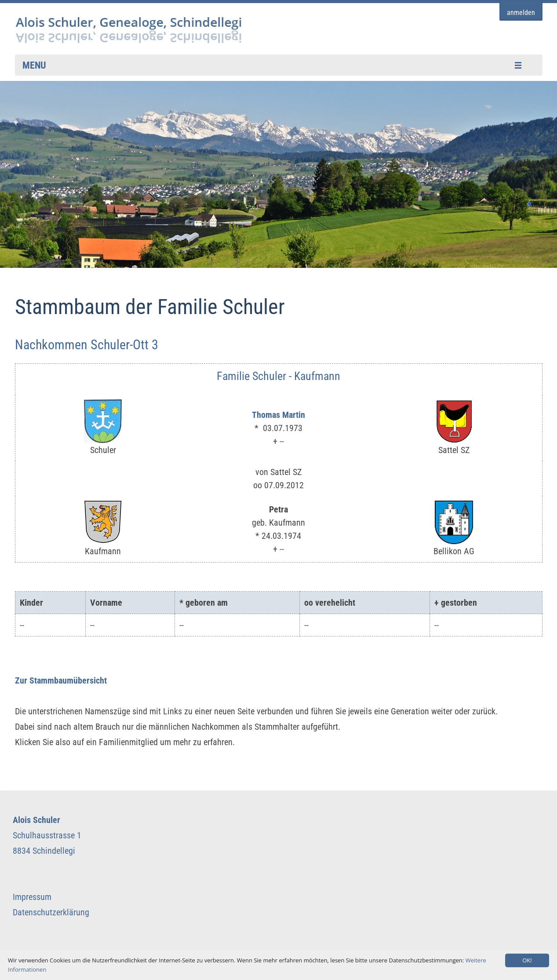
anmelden (521, 13)
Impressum (32, 897)
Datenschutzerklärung (51, 912)
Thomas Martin (278, 415)
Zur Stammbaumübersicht (61, 680)
